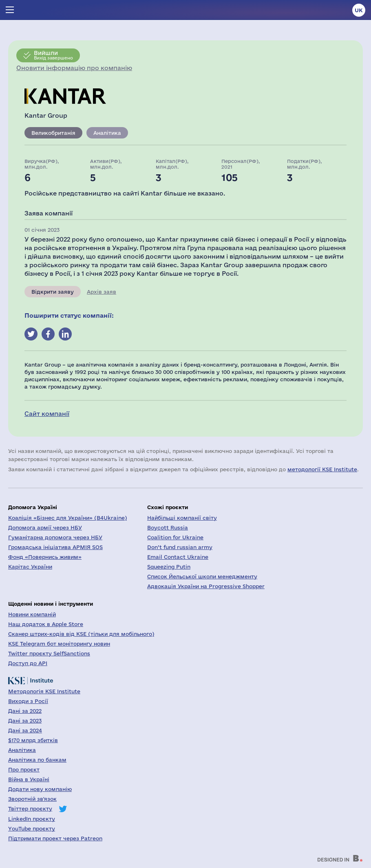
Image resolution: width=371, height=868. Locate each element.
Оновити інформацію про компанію (74, 68)
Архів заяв (102, 292)
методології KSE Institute (322, 469)
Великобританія (53, 133)
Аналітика (107, 133)
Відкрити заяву (53, 292)
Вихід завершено (53, 55)
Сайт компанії (47, 414)
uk (359, 10)
